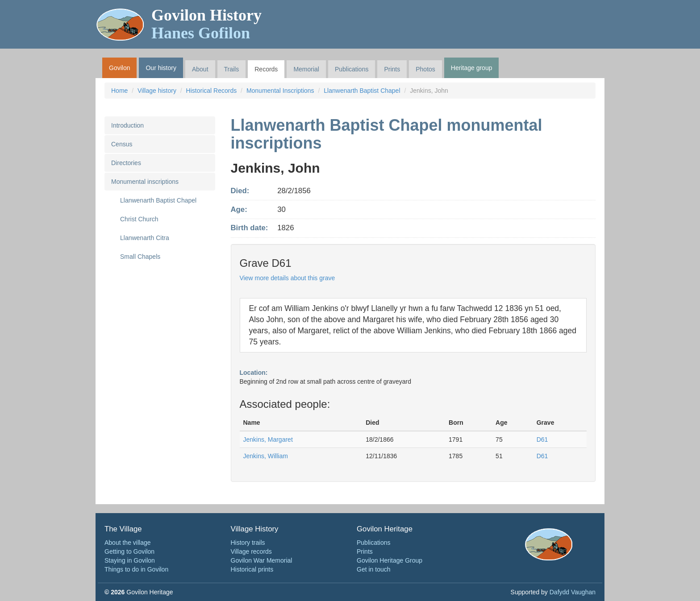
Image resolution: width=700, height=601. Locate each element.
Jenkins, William (266, 456)
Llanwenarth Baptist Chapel (362, 91)
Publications (352, 69)
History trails (248, 543)
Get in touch (374, 569)
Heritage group (472, 68)
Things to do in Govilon (136, 569)
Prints (392, 69)
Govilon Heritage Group (390, 560)
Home (119, 91)
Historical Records (212, 91)
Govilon (119, 68)
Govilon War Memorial (262, 560)
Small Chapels (140, 257)
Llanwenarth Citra (145, 238)
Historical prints (252, 569)
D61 (542, 439)
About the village (128, 543)
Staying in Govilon (130, 560)
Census (122, 144)
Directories (126, 163)
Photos (425, 69)
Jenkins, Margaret (268, 439)
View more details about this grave (287, 278)
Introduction (127, 125)
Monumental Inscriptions (280, 91)
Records (266, 69)
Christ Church (139, 219)
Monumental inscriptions (145, 182)
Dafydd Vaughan (573, 592)
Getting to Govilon (129, 551)
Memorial (306, 69)
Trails (232, 69)
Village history (157, 91)
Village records (251, 551)
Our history (161, 68)
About (200, 69)
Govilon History (206, 24)
